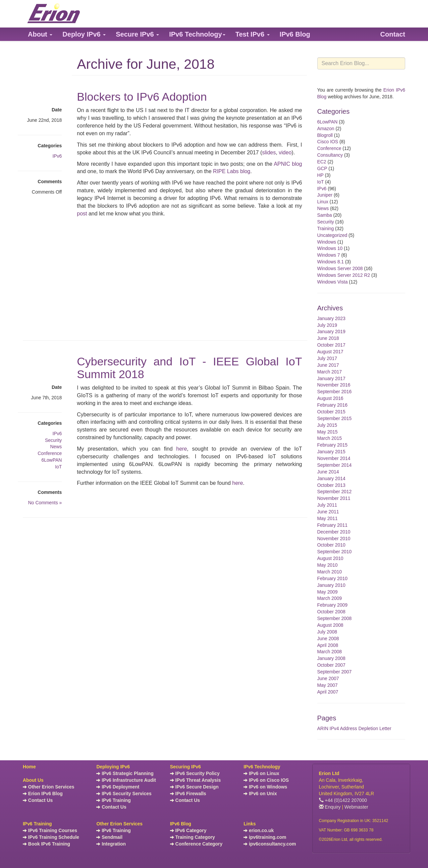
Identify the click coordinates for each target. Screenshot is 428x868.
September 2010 (335, 552)
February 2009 (332, 605)
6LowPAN (51, 460)
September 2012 (335, 492)
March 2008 (330, 652)
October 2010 (331, 545)
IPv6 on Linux (261, 773)
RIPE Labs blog (232, 171)
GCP (322, 168)
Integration (111, 844)
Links (250, 824)
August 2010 (330, 558)
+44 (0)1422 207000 (343, 800)
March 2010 (330, 572)
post (83, 214)
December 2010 (334, 532)
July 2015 (327, 425)
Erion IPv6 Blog (43, 794)
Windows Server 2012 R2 (344, 275)
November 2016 (334, 385)
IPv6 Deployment (118, 787)
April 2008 (328, 645)
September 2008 (335, 618)
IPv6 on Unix (260, 794)
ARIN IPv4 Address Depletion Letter (354, 728)
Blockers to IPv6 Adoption (142, 97)
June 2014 (328, 472)
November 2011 (334, 498)
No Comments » (45, 503)
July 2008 (327, 632)
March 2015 (330, 438)
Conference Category (196, 844)
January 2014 (331, 478)
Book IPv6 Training (46, 844)
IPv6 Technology (262, 767)
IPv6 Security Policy (195, 773)
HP (320, 175)
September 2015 (335, 418)
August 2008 (330, 625)
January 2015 (331, 452)
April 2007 (328, 692)
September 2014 (335, 465)
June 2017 (328, 365)
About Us (33, 780)
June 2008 (328, 639)
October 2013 (331, 485)
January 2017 (331, 378)
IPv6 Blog (181, 824)
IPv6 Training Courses (50, 830)
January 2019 (331, 331)
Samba (325, 215)
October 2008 (331, 612)
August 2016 (330, 398)
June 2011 (328, 512)
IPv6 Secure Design (194, 787)
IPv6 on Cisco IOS (266, 780)
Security (53, 440)
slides (269, 152)
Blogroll (325, 135)
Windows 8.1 (331, 262)
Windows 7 (329, 255)
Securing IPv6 (185, 767)
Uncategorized (332, 235)
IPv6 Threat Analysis (195, 780)
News (56, 447)
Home (29, 767)
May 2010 (328, 565)
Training (326, 228)
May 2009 (328, 592)
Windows (327, 242)
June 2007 (328, 678)
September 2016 (335, 392)
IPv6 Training (113, 800)
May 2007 (328, 685)
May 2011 (328, 518)
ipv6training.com (265, 837)
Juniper (325, 195)
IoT (58, 467)
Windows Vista (333, 282)
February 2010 (332, 578)
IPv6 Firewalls (188, 794)
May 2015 (328, 432)
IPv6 (57, 156)
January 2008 (331, 658)
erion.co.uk (259, 830)
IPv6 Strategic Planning (125, 773)
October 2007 (331, 665)
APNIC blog (288, 164)
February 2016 (332, 405)
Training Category (193, 837)
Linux (323, 202)
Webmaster (356, 807)
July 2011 (327, 505)
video (285, 152)
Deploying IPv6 (113, 767)
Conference (50, 453)
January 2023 (331, 318)
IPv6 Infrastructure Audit (126, 780)
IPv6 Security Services (124, 794)
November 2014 (334, 458)
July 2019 (327, 325)
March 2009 (330, 598)
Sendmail (109, 837)
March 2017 (330, 372)
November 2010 (334, 539)
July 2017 (327, 358)
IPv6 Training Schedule (51, 837)
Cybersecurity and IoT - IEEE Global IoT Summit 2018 (189, 368)
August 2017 (330, 352)
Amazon (326, 129)
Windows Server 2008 (340, 268)
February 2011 (332, 525)
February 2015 (332, 445)
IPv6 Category (188, 830)
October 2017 (331, 345)
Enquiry (330, 807)
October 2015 (331, 412)
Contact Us (38, 800)
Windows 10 (330, 248)
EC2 (322, 162)
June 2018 (328, 338)
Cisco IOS (328, 142)
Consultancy (330, 155)
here (181, 449)
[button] (40, 34)
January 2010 (331, 585)
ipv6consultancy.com (270, 844)
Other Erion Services (48, 787)
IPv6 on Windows (265, 787)
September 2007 (335, 672)
